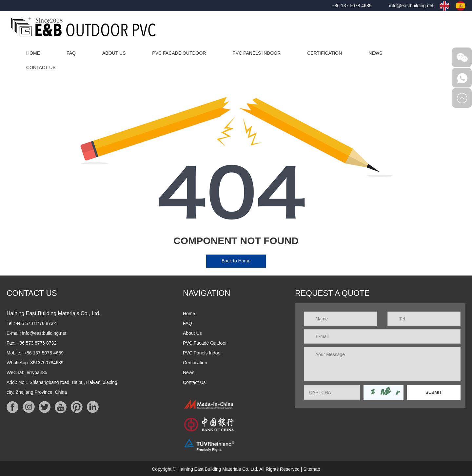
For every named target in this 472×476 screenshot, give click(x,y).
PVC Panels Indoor (256, 53)
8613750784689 (47, 363)
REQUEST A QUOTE (332, 293)
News (375, 53)
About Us (114, 53)
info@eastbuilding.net (411, 6)
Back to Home (236, 261)
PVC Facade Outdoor (179, 53)
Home (33, 53)
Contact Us (41, 67)
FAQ (71, 53)
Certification (324, 53)
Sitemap (312, 469)
